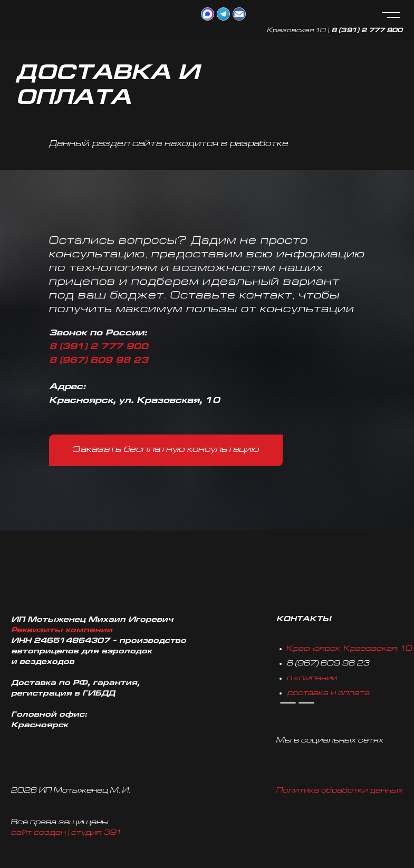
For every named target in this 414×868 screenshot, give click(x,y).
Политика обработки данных (340, 791)
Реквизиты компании (62, 630)
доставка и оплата (328, 693)
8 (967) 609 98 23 (99, 361)
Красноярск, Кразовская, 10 (350, 649)
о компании (312, 678)
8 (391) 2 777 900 (367, 31)
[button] (166, 450)
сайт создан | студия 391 (66, 833)
